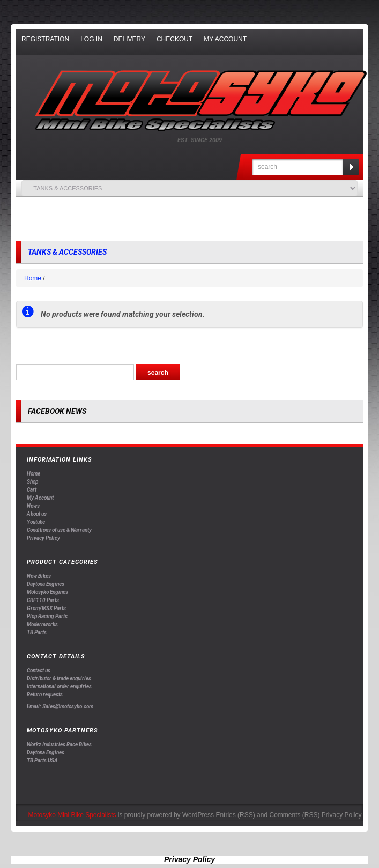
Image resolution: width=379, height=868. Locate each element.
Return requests (45, 695)
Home (33, 278)
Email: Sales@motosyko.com (60, 706)
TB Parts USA (42, 761)
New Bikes (39, 576)
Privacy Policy (43, 538)
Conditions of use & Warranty (59, 530)
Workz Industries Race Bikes (59, 744)
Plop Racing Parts (47, 616)
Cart (32, 490)
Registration (45, 39)
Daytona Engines (46, 584)
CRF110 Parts (43, 600)
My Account (225, 39)
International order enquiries (59, 687)
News (33, 506)
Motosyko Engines (47, 592)
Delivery (129, 39)
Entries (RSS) (235, 815)
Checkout (174, 39)
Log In (91, 39)
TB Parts (37, 632)
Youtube (36, 522)
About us (37, 514)
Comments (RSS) (294, 815)
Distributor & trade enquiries (59, 678)
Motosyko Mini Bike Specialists (72, 815)
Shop (32, 482)
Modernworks (42, 624)
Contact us (39, 670)
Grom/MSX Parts (46, 608)
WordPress (198, 815)
